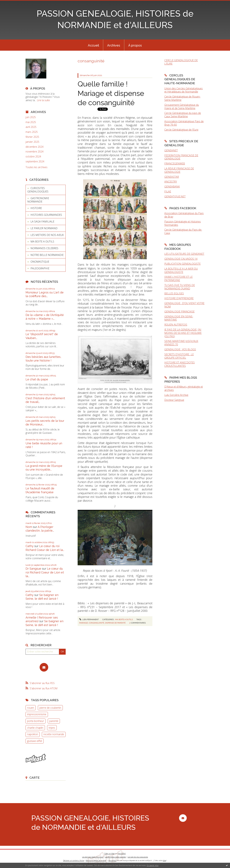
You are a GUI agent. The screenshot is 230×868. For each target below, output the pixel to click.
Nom (29, 527)
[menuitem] (93, 45)
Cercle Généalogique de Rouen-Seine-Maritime (182, 98)
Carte (34, 778)
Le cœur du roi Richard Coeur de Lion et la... (45, 572)
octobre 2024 (33, 157)
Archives (114, 45)
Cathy (30, 546)
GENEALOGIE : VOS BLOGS (180, 349)
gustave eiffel (35, 741)
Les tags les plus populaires (138, 857)
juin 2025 (31, 117)
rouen (31, 708)
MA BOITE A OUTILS (42, 241)
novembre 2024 (34, 152)
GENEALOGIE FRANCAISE (179, 311)
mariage (84, 623)
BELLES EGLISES (174, 293)
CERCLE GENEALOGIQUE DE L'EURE (181, 62)
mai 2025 (31, 122)
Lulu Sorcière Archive (176, 395)
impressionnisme (37, 714)
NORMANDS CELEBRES (44, 248)
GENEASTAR (172, 177)
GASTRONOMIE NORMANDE (38, 200)
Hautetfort (122, 853)
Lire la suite (43, 100)
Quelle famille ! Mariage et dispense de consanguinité (111, 93)
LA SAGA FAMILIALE (42, 222)
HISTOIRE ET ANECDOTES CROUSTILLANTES (180, 364)
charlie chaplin (35, 728)
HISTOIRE (36, 208)
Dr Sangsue (33, 569)
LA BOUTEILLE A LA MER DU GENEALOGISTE (181, 270)
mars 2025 (32, 132)
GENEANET (171, 150)
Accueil (93, 45)
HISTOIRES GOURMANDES (46, 215)
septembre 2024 (35, 162)
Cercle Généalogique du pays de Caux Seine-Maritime (183, 115)
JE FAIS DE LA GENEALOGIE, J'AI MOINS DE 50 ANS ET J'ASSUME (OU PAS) (183, 333)
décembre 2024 (34, 147)
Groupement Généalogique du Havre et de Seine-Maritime (182, 107)
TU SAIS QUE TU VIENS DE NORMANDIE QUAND (180, 287)
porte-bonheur (36, 721)
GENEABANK (172, 187)
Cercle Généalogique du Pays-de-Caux (183, 231)
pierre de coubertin (50, 708)
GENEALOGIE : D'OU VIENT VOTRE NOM (184, 305)
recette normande (54, 734)
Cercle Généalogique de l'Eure (181, 130)
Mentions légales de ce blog (96, 860)
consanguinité (96, 623)
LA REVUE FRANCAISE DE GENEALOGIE (179, 170)
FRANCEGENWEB (175, 163)
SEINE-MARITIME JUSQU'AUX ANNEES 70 (181, 343)
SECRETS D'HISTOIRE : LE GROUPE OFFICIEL (179, 356)
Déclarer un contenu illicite (74, 860)
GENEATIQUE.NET (175, 196)
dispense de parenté (115, 623)
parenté (54, 721)
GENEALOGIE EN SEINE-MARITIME (179, 318)
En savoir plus (153, 865)
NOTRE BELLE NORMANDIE (47, 255)
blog (164, 860)
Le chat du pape (37, 379)
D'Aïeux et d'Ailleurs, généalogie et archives (184, 388)
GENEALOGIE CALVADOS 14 (181, 259)
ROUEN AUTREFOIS (176, 325)
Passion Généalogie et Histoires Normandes (183, 223)
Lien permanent (89, 619)
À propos (135, 45)
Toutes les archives (36, 167)
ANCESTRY (171, 182)
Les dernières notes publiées (115, 857)
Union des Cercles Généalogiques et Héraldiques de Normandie (184, 90)
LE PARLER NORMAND (44, 228)
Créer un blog (109, 853)
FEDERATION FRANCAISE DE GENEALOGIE (181, 157)
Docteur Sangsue (174, 400)
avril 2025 (31, 127)
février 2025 (32, 137)
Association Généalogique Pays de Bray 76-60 (184, 123)
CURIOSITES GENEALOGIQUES (38, 190)
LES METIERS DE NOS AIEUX (47, 235)
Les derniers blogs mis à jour (93, 857)
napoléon (33, 734)
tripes (52, 728)
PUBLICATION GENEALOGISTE (182, 264)
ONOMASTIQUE (40, 262)
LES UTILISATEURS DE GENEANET (184, 254)
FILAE (168, 191)
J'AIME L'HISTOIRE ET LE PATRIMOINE (178, 278)
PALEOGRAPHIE (40, 268)
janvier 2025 (32, 142)
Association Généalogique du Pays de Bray (184, 215)
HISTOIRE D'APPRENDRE (179, 298)
